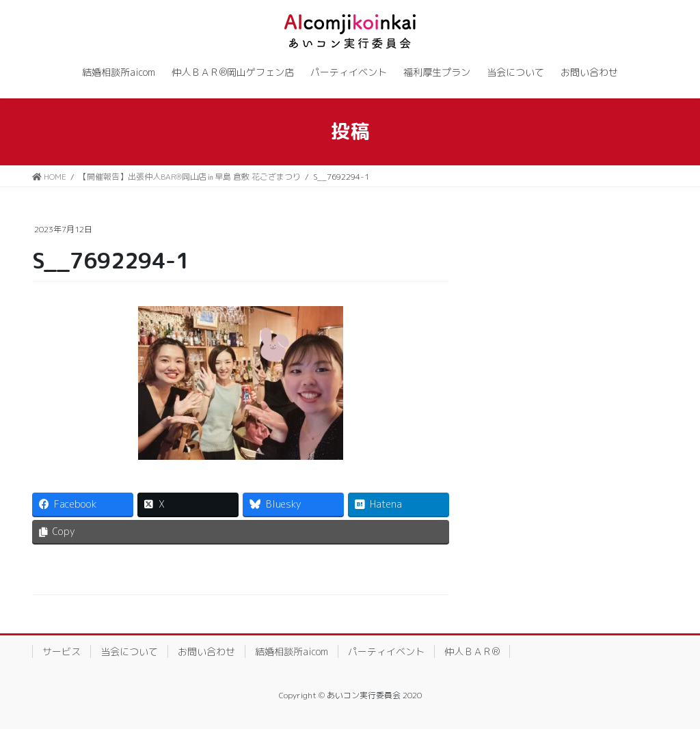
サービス (62, 651)
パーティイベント (386, 651)
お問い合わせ (206, 651)
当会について (129, 651)
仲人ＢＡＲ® (472, 651)
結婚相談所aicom (292, 651)
